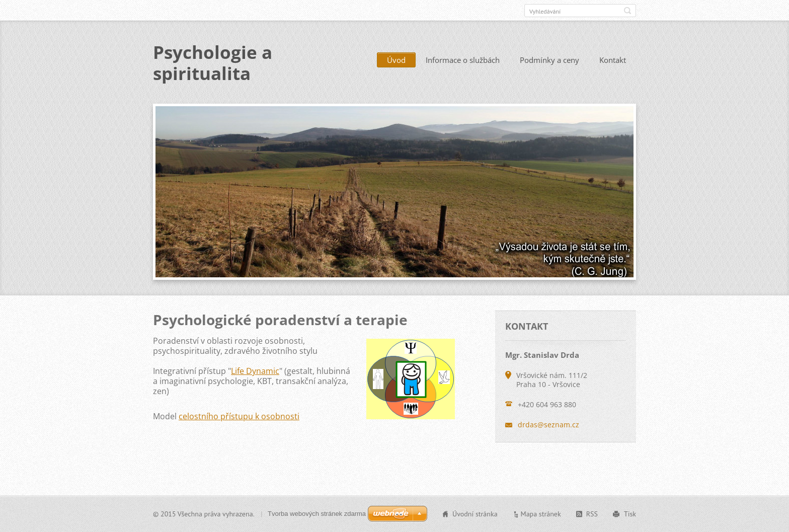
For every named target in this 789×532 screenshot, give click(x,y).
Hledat (627, 11)
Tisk (630, 514)
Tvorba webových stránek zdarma (317, 514)
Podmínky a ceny (549, 60)
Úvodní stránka (475, 514)
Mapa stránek (541, 514)
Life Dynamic (255, 371)
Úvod (396, 60)
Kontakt (613, 60)
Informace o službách (463, 60)
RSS (592, 514)
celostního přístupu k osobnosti (239, 416)
